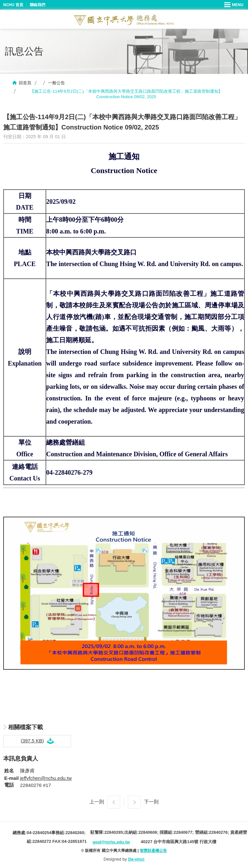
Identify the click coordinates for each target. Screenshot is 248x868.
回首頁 (25, 83)
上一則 (97, 802)
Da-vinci (136, 859)
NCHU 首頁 (13, 5)
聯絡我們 (37, 5)
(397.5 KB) (32, 741)
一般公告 (57, 83)
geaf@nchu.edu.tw (111, 842)
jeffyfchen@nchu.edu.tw (46, 778)
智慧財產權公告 (153, 851)
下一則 (151, 802)
